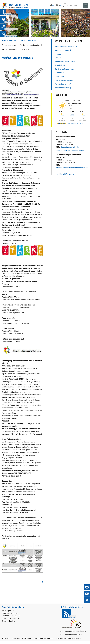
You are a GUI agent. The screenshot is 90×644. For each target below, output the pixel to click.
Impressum (17, 638)
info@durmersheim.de (70, 147)
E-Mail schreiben (9, 621)
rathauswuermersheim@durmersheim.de (72, 168)
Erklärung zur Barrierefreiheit (69, 638)
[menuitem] (51, 5)
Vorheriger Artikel (10, 40)
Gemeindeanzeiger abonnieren (72, 631)
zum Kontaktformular (64, 174)
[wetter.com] (62, 123)
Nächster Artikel (28, 40)
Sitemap (28, 638)
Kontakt (5, 638)
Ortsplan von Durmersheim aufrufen (70, 151)
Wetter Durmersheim (72, 100)
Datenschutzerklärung (44, 638)
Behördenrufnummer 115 (70, 635)
